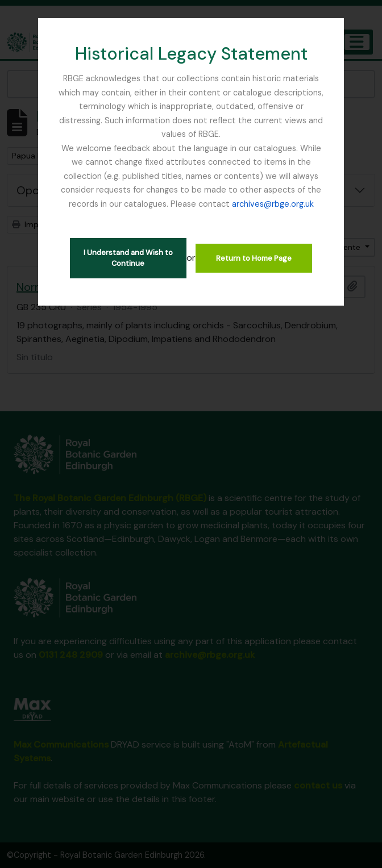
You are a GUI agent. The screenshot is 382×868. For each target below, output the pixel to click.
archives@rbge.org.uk (273, 204)
